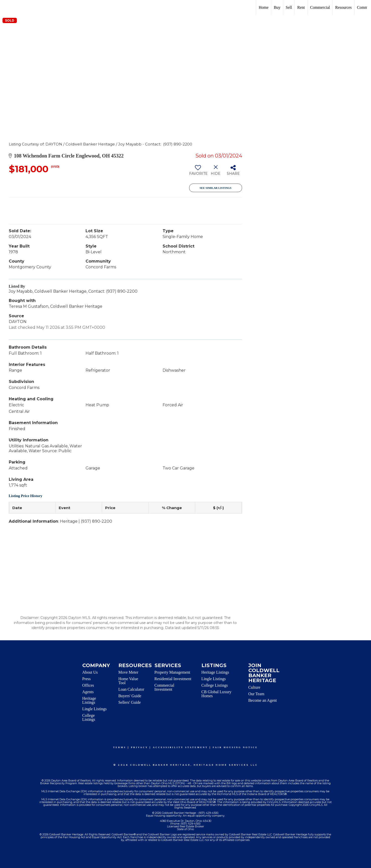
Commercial (320, 7)
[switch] (198, 172)
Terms (120, 747)
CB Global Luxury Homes (216, 694)
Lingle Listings (94, 709)
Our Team (256, 694)
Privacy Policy (156, 861)
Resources (343, 7)
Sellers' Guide (130, 702)
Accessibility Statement (180, 747)
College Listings (89, 717)
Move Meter (128, 672)
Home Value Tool (128, 681)
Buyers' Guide (130, 696)
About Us (90, 672)
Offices (88, 685)
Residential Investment (173, 679)
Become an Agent (263, 700)
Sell (289, 7)
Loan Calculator (131, 689)
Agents (88, 692)
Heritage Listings (89, 700)
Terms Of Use (127, 861)
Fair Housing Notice (235, 747)
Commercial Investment (164, 687)
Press (87, 679)
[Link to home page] (6, 8)
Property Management (172, 672)
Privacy (139, 747)
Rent (301, 7)
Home (264, 7)
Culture (254, 687)
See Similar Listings (216, 188)
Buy (277, 7)
